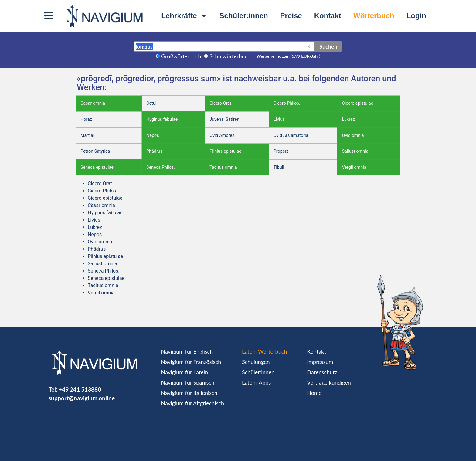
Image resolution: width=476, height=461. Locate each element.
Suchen (328, 46)
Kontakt (328, 16)
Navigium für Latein (185, 372)
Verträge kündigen (329, 382)
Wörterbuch (374, 16)
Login (416, 16)
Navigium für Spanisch (188, 382)
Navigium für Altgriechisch (193, 403)
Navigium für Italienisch (189, 393)
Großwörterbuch (181, 56)
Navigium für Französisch (191, 362)
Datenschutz (322, 372)
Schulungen (256, 362)
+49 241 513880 (80, 389)
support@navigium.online (82, 398)
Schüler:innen (244, 16)
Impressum (320, 362)
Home (314, 393)
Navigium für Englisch (187, 351)
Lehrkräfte (184, 16)
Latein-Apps (256, 382)
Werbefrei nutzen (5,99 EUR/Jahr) (288, 56)
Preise (291, 16)
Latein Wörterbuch (264, 351)
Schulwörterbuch (230, 56)
